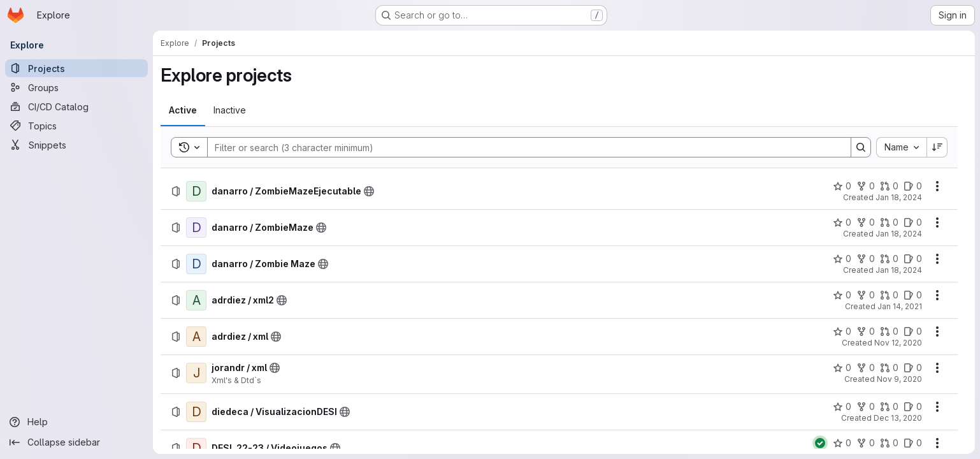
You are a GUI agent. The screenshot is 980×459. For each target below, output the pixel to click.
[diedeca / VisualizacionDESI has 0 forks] (866, 407)
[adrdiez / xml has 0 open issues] (913, 331)
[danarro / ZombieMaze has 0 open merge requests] (889, 222)
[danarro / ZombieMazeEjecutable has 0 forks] (866, 186)
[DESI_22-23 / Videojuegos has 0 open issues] (913, 443)
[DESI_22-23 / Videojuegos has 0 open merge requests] (889, 443)
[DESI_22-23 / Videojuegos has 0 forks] (866, 443)
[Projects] (76, 68)
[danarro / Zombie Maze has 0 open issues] (913, 259)
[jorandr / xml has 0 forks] (866, 368)
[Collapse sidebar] (76, 442)
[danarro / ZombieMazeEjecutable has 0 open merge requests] (889, 186)
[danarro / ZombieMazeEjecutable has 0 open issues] (913, 186)
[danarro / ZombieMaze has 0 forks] (866, 222)
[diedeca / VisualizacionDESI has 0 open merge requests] (889, 407)
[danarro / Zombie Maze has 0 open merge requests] (889, 259)
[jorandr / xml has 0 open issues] (913, 368)
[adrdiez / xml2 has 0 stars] (842, 295)
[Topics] (76, 126)
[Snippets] (76, 145)
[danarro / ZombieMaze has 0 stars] (842, 222)
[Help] (76, 422)
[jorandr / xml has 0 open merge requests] (889, 368)
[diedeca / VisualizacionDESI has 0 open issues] (913, 407)
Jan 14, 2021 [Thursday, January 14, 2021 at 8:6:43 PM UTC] (900, 306)
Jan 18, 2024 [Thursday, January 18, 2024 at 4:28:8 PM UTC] (899, 197)
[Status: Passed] (820, 443)
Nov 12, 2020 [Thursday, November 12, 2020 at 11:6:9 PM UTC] (898, 343)
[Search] (523, 147)
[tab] (183, 110)
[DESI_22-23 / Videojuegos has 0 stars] (842, 443)
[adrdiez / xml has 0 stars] (842, 331)
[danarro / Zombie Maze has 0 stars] (842, 259)
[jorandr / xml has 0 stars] (842, 368)
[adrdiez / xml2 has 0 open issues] (913, 295)
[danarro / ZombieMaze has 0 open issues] (913, 222)
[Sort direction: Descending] (937, 147)
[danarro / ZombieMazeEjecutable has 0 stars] (842, 186)
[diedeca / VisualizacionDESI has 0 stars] (842, 407)
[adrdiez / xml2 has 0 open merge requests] (889, 295)
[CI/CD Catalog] (76, 106)
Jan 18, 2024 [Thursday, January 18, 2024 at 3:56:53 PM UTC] (899, 234)
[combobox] (901, 147)
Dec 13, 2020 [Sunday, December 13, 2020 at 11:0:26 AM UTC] (898, 418)
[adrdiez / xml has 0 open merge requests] (889, 331)
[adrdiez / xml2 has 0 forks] (866, 295)
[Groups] (76, 87)
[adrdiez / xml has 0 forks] (866, 331)
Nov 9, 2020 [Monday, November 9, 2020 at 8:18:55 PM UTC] (899, 379)
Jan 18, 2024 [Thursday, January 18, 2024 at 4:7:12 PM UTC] (899, 270)
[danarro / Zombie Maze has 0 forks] (866, 259)
